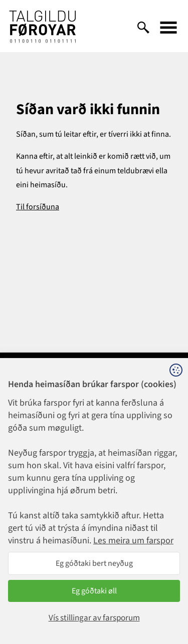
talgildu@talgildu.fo (94, 522)
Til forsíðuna (38, 207)
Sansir (170, 609)
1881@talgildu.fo (94, 455)
